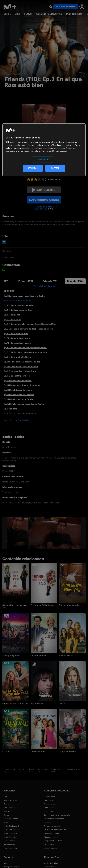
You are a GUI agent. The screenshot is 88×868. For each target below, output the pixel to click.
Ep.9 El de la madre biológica (17, 357)
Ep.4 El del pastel (12, 315)
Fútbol (28, 14)
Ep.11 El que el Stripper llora (17, 376)
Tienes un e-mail (38, 655)
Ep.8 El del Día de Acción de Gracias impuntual (26, 352)
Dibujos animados (51, 837)
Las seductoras (38, 751)
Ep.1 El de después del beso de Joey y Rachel (25, 296)
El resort (6, 751)
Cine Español (9, 804)
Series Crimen (9, 841)
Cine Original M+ (10, 800)
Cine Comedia (9, 807)
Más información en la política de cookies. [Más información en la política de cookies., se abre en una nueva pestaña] (49, 151)
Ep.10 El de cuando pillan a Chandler (21, 366)
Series (7, 14)
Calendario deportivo (49, 14)
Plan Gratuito (74, 14)
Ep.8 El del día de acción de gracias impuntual (25, 348)
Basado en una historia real (15, 703)
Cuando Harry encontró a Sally (14, 606)
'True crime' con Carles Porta (56, 829)
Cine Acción (8, 811)
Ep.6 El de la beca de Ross (16, 334)
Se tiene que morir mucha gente (57, 815)
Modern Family (66, 655)
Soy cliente (44, 190)
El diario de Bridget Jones (43, 605)
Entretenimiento (10, 848)
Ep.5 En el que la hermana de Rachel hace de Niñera (28, 329)
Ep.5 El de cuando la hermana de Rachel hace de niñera (30, 324)
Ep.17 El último (11, 409)
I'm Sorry (63, 703)
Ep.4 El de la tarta (12, 319)
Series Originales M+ (12, 826)
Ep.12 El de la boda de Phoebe (18, 381)
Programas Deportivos (53, 841)
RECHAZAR (33, 168)
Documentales (9, 844)
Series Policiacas (10, 833)
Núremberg (49, 800)
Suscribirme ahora (66, 7)
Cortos (6, 815)
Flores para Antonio (52, 826)
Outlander (48, 822)
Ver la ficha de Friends (45, 286)
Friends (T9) (50, 281)
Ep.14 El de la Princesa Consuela (19, 395)
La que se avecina (67, 751)
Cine (17, 14)
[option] (18, 533)
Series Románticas (11, 829)
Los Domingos (50, 796)
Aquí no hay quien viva (69, 605)
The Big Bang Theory (12, 655)
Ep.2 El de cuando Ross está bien (19, 305)
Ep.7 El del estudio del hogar (17, 338)
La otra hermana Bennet (54, 818)
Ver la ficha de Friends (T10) (17, 420)
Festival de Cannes (52, 833)
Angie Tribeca (37, 703)
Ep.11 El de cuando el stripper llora (20, 371)
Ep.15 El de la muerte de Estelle (18, 399)
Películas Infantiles (11, 818)
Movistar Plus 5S (50, 848)
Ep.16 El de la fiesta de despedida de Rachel (24, 404)
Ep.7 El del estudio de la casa (17, 343)
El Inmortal (48, 811)
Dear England (50, 807)
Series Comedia (10, 837)
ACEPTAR (55, 168)
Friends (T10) (75, 281)
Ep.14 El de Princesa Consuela (18, 390)
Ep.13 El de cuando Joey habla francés (22, 385)
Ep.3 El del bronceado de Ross (18, 310)
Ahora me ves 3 (50, 804)
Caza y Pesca (49, 844)
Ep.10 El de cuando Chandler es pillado (22, 362)
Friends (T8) (26, 281)
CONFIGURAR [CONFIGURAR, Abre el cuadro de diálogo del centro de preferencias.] (43, 159)
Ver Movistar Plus (51, 863)
